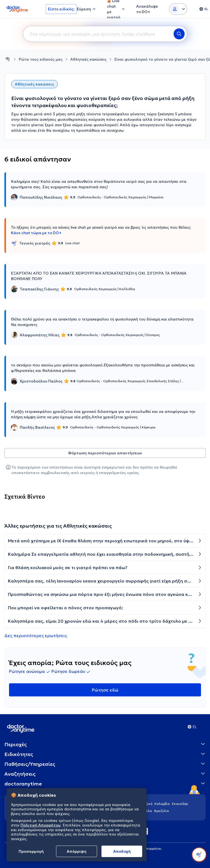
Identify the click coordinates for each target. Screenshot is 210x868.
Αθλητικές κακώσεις (88, 59)
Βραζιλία (162, 811)
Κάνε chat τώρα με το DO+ (36, 233)
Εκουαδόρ (180, 804)
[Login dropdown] (178, 9)
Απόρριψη (77, 851)
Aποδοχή (122, 851)
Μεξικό (147, 804)
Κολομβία (162, 804)
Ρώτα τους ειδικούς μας (41, 59)
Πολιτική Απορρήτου (40, 825)
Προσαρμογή (31, 851)
